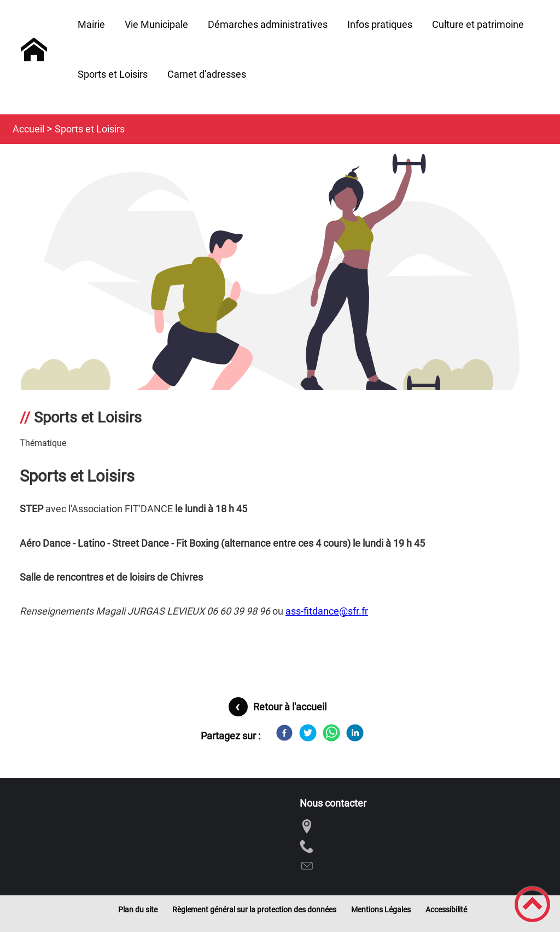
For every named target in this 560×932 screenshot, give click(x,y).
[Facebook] (284, 733)
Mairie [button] (91, 24)
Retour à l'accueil (290, 707)
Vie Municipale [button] (156, 24)
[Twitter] (308, 733)
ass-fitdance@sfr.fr (327, 611)
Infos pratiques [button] (380, 24)
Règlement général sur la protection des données (254, 910)
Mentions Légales (381, 910)
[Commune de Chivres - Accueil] (34, 50)
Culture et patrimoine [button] (478, 24)
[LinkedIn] (355, 733)
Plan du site (138, 910)
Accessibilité (446, 910)
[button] (532, 904)
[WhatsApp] (331, 733)
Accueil (28, 129)
